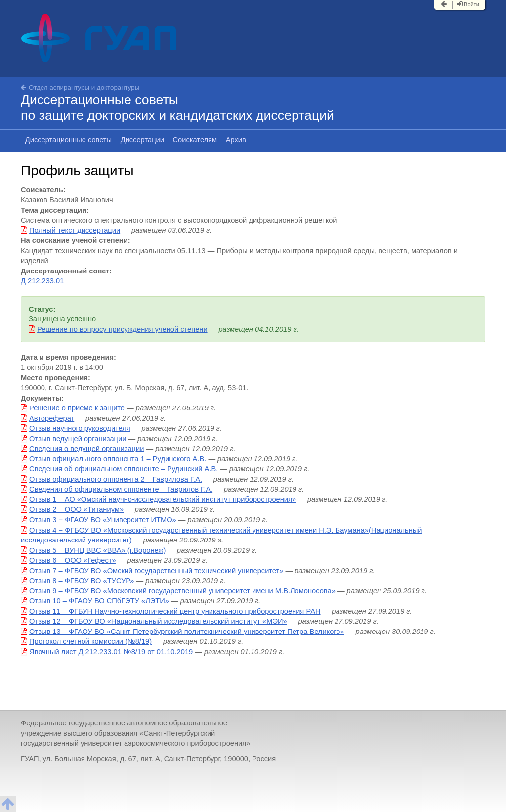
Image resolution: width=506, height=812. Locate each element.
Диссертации (142, 140)
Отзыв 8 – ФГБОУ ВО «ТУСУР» (82, 581)
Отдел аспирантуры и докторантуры (80, 87)
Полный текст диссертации (75, 230)
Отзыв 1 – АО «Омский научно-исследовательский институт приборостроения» (163, 499)
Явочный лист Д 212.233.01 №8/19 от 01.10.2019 (111, 652)
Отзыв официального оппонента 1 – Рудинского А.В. (118, 459)
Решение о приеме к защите (77, 408)
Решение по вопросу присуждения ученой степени (122, 329)
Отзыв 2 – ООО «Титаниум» (76, 509)
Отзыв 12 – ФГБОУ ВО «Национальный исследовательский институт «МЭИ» (158, 621)
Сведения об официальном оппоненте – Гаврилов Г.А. (121, 489)
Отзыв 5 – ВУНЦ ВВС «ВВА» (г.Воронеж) (97, 550)
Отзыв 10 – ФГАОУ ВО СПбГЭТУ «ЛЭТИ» (99, 601)
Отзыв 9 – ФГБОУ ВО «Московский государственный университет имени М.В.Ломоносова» (182, 591)
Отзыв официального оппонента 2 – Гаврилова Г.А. (116, 479)
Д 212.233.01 (42, 281)
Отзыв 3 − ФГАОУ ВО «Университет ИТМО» (103, 520)
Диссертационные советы (68, 140)
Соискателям (195, 140)
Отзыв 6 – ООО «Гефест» (73, 560)
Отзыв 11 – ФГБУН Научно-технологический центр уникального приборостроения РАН (175, 611)
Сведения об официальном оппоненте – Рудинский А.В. (124, 469)
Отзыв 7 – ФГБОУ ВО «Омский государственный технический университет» (156, 571)
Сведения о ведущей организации (86, 449)
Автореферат (52, 418)
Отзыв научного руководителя (80, 428)
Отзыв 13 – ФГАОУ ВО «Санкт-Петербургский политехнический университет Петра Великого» (187, 632)
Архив (236, 140)
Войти (468, 4)
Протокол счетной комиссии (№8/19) (90, 641)
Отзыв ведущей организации (78, 439)
